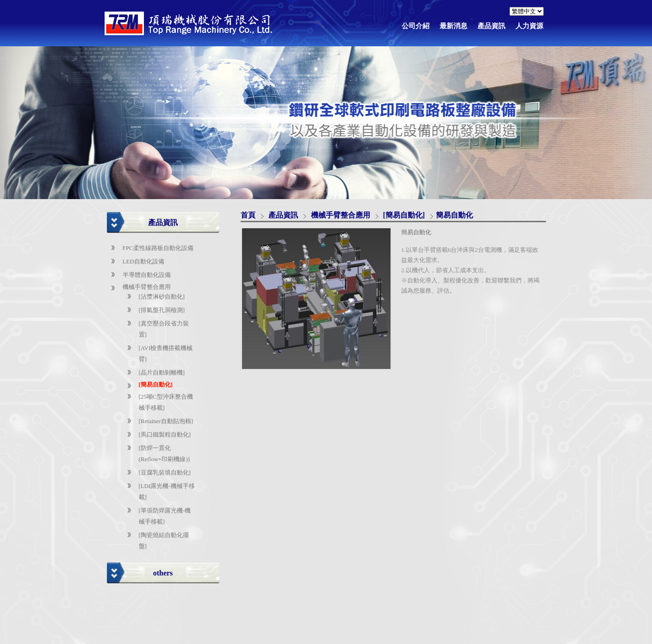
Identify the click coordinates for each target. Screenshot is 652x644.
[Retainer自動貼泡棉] (166, 421)
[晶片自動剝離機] (162, 372)
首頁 (248, 215)
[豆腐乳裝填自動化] (165, 472)
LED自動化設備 (143, 261)
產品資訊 (284, 215)
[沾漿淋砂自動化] (162, 297)
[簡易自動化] (156, 385)
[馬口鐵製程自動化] (165, 435)
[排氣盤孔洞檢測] (162, 310)
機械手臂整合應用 (147, 287)
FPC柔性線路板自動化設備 (158, 248)
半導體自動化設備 (147, 275)
